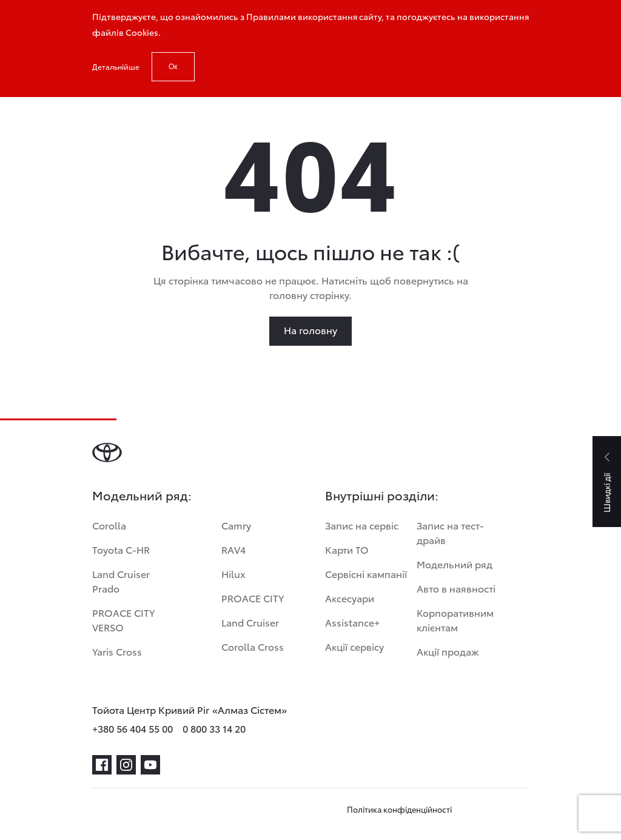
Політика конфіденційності (399, 809)
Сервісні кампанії (366, 573)
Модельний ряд (455, 564)
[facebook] (102, 765)
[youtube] (150, 765)
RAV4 (233, 549)
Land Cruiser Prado (121, 581)
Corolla (109, 525)
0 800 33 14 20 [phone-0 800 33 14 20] (214, 728)
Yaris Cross (117, 651)
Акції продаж (448, 651)
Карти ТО (347, 549)
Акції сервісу (354, 646)
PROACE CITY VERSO (123, 620)
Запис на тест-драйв (450, 532)
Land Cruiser (250, 622)
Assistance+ (352, 622)
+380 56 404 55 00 (133, 728)
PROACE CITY (253, 598)
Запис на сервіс (362, 525)
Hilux (233, 573)
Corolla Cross (253, 646)
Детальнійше (116, 66)
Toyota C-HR (121, 549)
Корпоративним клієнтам (455, 620)
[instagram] (126, 765)
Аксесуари (350, 598)
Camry (236, 525)
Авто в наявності (456, 588)
